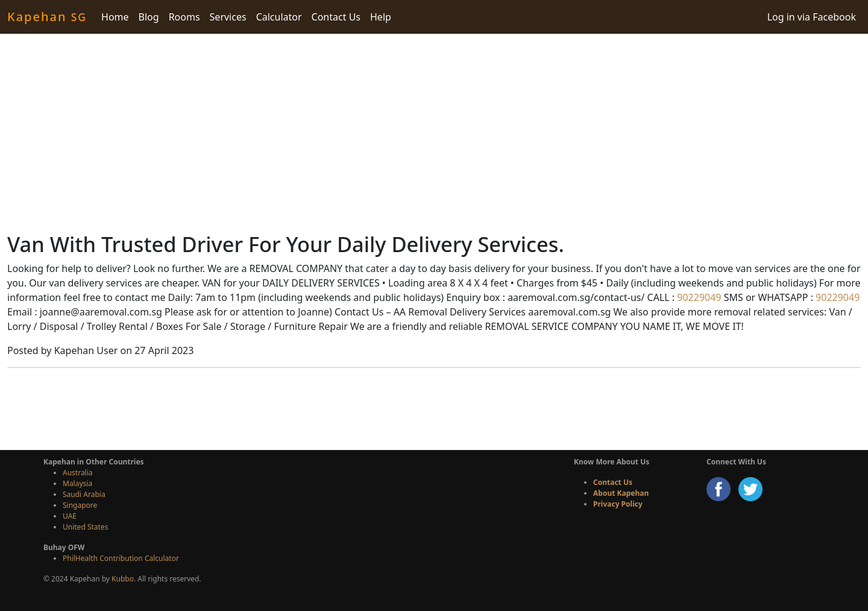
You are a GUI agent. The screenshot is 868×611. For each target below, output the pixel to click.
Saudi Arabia (84, 494)
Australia (78, 473)
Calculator (279, 17)
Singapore (80, 505)
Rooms (184, 17)
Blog (149, 17)
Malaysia (77, 483)
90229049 (698, 297)
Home (115, 17)
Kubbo (123, 579)
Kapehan (47, 17)
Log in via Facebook (812, 17)
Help (381, 17)
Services (228, 17)
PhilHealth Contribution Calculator (121, 558)
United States (85, 527)
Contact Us (336, 17)
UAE (70, 516)
